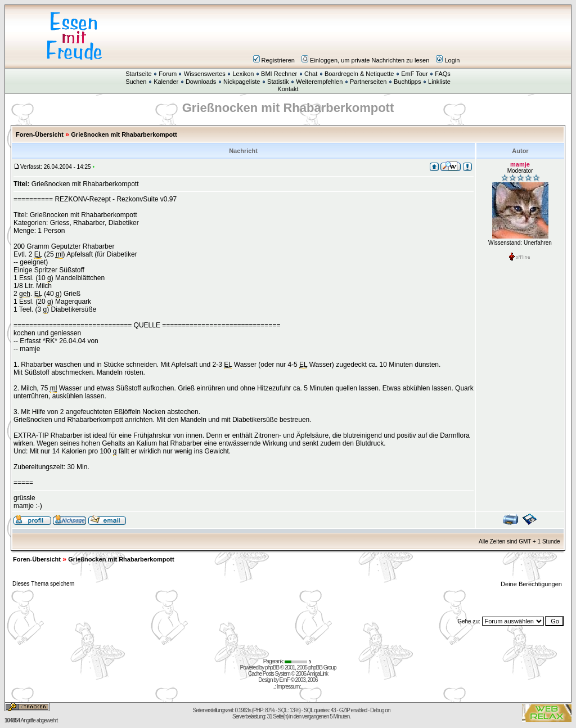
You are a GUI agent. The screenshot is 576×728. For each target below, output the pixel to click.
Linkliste (439, 82)
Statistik (278, 82)
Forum (168, 74)
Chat (311, 74)
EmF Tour (414, 74)
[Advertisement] (355, 36)
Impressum (288, 687)
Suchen (136, 82)
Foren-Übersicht (40, 134)
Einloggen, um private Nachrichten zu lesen (365, 60)
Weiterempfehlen (319, 82)
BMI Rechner (279, 74)
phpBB (272, 668)
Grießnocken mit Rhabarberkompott (124, 134)
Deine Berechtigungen (532, 584)
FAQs (443, 74)
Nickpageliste (242, 82)
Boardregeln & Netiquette (359, 74)
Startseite (138, 74)
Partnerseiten (368, 82)
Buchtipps (407, 82)
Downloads (201, 82)
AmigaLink (317, 674)
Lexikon (243, 74)
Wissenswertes (205, 74)
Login (448, 60)
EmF (285, 680)
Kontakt (288, 89)
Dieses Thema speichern (43, 584)
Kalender (166, 82)
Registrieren (274, 60)
